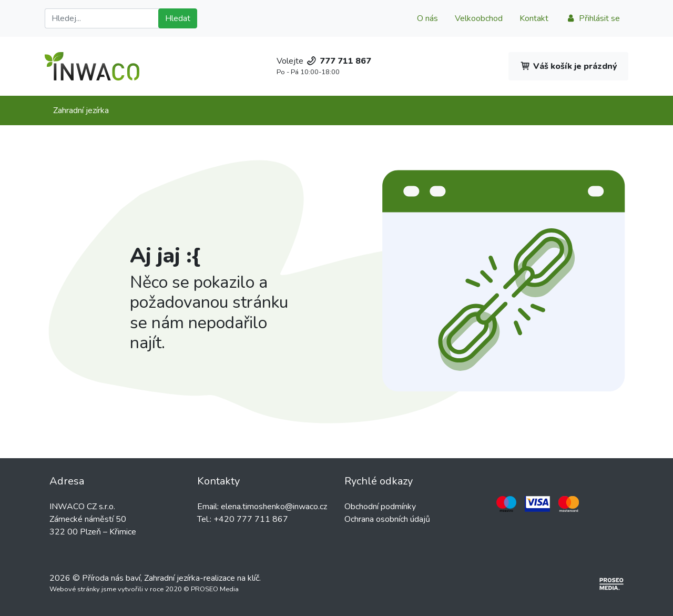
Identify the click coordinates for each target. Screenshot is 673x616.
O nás (427, 18)
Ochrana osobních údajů (387, 519)
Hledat (178, 18)
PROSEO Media (215, 589)
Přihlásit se (593, 18)
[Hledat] (104, 18)
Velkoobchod (479, 18)
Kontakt (534, 18)
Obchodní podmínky (380, 507)
